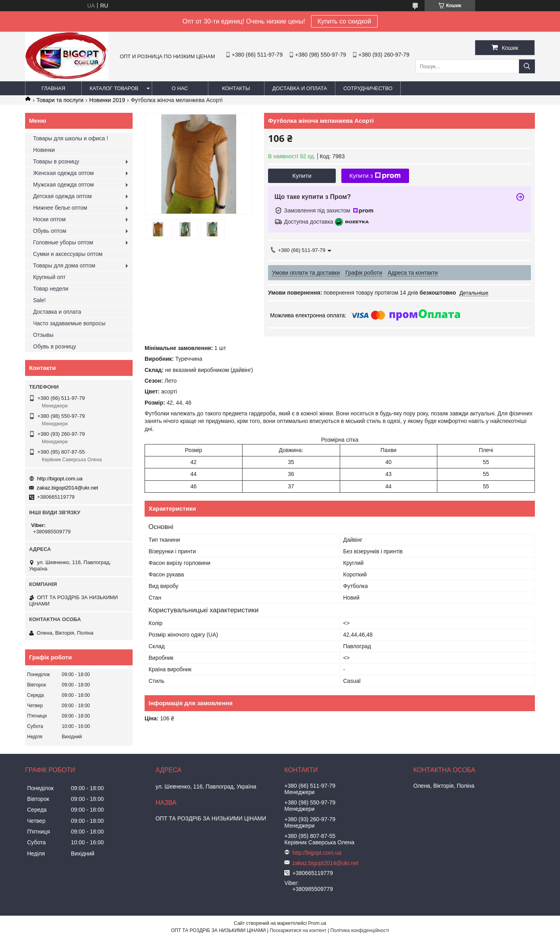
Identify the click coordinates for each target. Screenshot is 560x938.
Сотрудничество (368, 88)
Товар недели (51, 289)
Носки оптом (49, 219)
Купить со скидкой (344, 21)
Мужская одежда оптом (64, 185)
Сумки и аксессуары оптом (68, 254)
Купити (302, 176)
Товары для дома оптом (64, 265)
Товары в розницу (56, 161)
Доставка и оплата (300, 88)
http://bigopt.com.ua (60, 479)
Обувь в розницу (55, 346)
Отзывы (43, 335)
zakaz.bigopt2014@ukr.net (67, 488)
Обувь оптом (50, 231)
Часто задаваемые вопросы (69, 323)
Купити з (375, 176)
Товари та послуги (60, 100)
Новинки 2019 (107, 100)
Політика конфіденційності (360, 930)
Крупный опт (49, 277)
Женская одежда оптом (63, 173)
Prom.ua (317, 923)
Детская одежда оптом (62, 196)
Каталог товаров (114, 88)
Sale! (39, 300)
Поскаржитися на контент (298, 930)
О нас (180, 88)
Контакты (236, 88)
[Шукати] (527, 66)
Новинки (44, 150)
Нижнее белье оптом (60, 208)
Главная (53, 88)
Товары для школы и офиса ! (70, 138)
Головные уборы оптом (63, 242)
